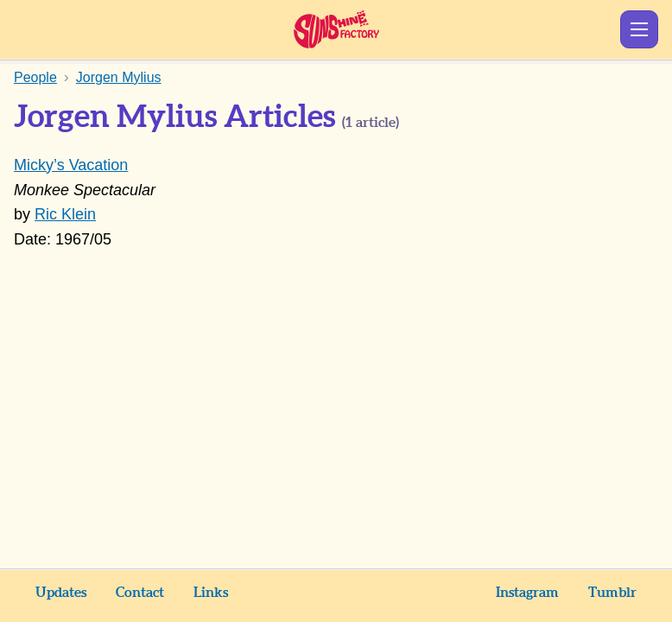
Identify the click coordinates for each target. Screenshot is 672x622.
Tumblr (612, 593)
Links (211, 593)
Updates (61, 593)
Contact (140, 593)
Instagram (527, 593)
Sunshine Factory (336, 29)
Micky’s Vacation (71, 165)
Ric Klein (65, 214)
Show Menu (639, 29)
